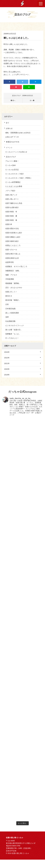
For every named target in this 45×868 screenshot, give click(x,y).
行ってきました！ (12, 338)
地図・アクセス (11, 275)
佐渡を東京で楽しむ (13, 254)
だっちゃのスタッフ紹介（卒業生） (19, 178)
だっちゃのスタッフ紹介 (15, 174)
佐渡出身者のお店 (12, 258)
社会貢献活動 (10, 321)
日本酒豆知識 (10, 309)
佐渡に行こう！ (11, 292)
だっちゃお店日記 (12, 170)
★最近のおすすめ (13, 142)
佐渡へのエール (11, 250)
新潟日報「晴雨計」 (13, 300)
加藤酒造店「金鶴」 (13, 271)
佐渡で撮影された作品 (14, 203)
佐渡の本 (9, 224)
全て (8, 123)
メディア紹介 (10, 191)
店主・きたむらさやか (14, 288)
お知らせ (9, 128)
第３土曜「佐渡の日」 (14, 330)
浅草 (7, 317)
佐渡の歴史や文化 (12, 228)
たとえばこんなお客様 (14, 186)
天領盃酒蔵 (10, 279)
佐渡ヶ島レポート (12, 199)
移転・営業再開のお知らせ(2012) (18, 133)
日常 (7, 304)
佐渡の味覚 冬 (11, 212)
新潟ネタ (9, 296)
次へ (31, 100)
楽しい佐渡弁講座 (12, 313)
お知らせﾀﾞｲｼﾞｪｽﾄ (12, 137)
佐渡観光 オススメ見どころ (16, 266)
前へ (14, 100)
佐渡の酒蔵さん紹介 (13, 237)
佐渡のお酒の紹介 (12, 207)
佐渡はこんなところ (13, 245)
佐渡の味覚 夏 (11, 216)
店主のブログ (11, 157)
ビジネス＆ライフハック (15, 325)
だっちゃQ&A (11, 165)
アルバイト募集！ (12, 161)
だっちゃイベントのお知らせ (16, 152)
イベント (9, 148)
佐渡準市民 (10, 262)
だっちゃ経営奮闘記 (13, 182)
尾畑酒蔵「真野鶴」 (13, 283)
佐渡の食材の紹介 (12, 241)
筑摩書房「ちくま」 (13, 334)
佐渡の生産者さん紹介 (14, 233)
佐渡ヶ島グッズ (11, 195)
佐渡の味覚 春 (11, 220)
